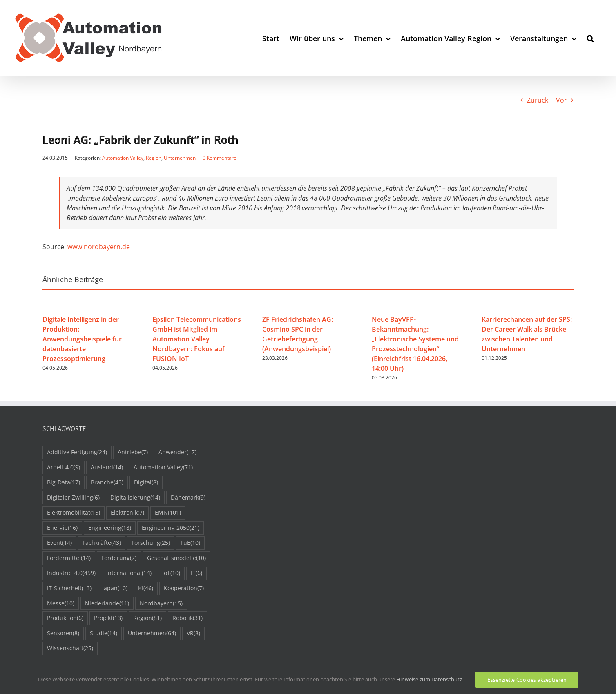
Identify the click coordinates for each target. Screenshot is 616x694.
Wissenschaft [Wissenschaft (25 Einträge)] (70, 648)
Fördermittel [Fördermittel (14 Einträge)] (69, 558)
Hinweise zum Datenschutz (429, 679)
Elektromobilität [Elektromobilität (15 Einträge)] (74, 513)
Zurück (538, 100)
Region (154, 158)
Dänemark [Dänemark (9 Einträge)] (188, 498)
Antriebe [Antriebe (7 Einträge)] (133, 452)
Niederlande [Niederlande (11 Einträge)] (107, 604)
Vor (561, 100)
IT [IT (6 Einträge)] (196, 573)
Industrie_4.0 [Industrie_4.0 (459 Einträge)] (71, 573)
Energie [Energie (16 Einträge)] (62, 528)
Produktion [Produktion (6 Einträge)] (65, 618)
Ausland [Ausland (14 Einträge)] (107, 468)
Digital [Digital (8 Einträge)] (146, 483)
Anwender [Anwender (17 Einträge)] (177, 452)
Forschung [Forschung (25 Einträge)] (151, 543)
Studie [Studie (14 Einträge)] (104, 633)
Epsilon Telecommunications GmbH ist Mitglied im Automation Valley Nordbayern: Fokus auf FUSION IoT (197, 339)
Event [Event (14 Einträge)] (59, 543)
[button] (590, 38)
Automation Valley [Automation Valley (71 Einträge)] (163, 468)
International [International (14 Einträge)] (129, 573)
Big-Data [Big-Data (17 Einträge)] (64, 483)
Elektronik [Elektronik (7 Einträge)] (127, 513)
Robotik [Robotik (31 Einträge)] (187, 618)
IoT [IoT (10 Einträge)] (171, 573)
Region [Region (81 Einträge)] (147, 618)
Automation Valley (123, 158)
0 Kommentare (220, 158)
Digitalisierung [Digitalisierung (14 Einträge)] (135, 498)
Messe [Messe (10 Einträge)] (61, 604)
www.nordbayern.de (99, 247)
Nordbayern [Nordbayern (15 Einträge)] (161, 604)
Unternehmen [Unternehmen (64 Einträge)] (152, 633)
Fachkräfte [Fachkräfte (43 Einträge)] (102, 543)
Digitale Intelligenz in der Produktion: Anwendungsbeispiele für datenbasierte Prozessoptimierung (82, 339)
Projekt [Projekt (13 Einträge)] (108, 618)
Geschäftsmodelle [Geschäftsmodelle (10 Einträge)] (176, 558)
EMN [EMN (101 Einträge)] (168, 513)
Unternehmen (180, 158)
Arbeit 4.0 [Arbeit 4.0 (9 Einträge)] (64, 468)
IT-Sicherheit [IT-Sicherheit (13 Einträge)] (69, 588)
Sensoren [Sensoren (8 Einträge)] (63, 633)
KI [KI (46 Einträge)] (146, 588)
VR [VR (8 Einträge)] (193, 633)
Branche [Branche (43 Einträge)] (107, 483)
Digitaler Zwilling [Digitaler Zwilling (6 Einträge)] (73, 498)
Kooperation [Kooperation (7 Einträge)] (184, 588)
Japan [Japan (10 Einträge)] (115, 588)
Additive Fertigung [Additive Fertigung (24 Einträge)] (77, 452)
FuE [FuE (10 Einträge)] (190, 543)
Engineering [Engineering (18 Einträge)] (110, 528)
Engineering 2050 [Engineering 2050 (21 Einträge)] (171, 528)
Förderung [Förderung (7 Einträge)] (119, 558)
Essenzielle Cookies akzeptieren (527, 680)
